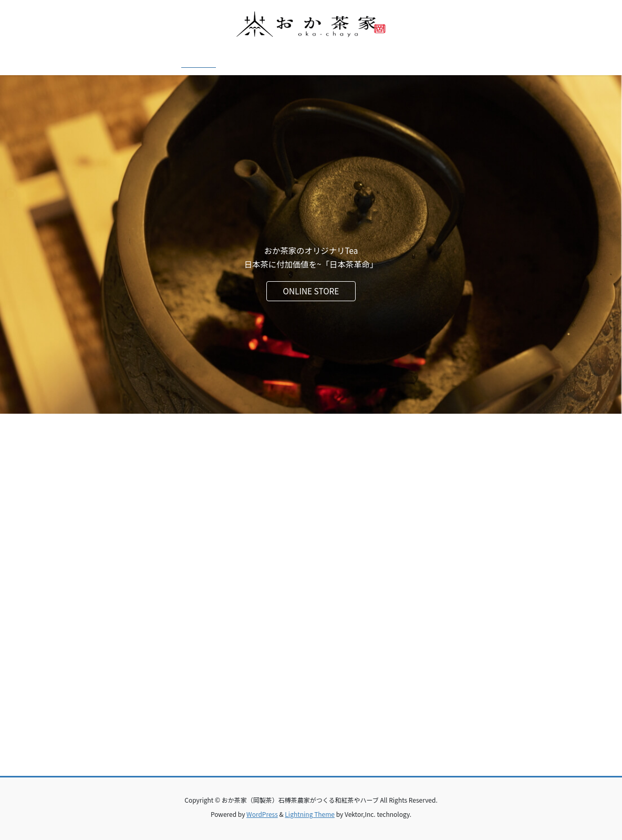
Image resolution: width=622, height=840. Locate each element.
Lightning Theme (310, 814)
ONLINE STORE (311, 291)
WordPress (262, 814)
